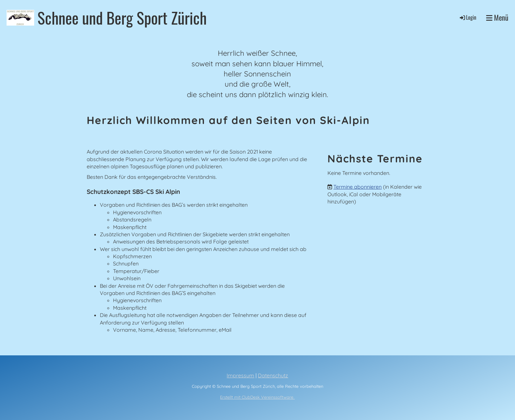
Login (468, 17)
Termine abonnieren (358, 187)
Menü (497, 18)
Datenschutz (273, 375)
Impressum (240, 375)
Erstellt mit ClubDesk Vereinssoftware (257, 397)
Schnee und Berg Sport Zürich (122, 18)
